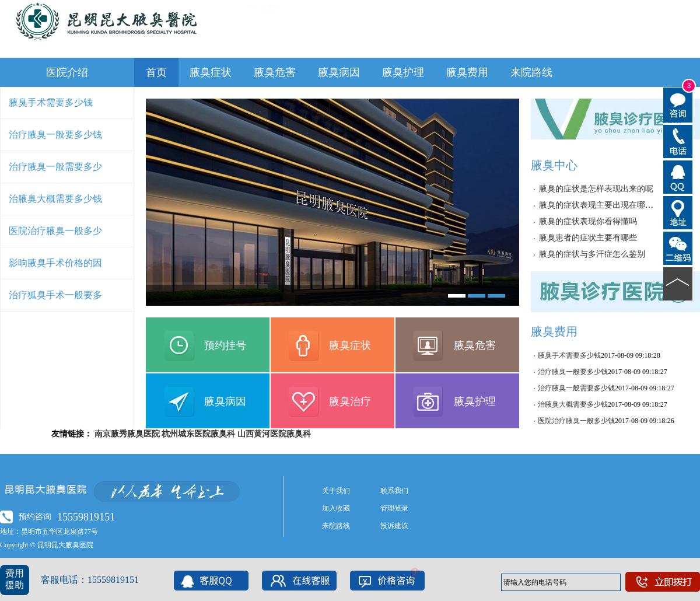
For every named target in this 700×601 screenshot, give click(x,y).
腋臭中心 (554, 165)
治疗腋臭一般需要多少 (55, 167)
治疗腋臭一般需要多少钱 (576, 388)
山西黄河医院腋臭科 (274, 434)
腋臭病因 (339, 72)
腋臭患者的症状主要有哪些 (588, 238)
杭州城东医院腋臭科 (198, 434)
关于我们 (336, 491)
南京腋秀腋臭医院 (127, 434)
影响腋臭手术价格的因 (55, 263)
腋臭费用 (467, 72)
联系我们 (394, 491)
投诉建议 (394, 526)
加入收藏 (336, 508)
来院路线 (531, 72)
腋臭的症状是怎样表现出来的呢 (596, 189)
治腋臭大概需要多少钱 (55, 199)
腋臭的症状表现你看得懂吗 (588, 221)
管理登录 (394, 508)
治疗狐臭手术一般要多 (55, 295)
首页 (156, 72)
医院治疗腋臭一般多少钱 (576, 421)
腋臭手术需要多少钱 (51, 102)
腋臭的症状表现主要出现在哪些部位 (604, 205)
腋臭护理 (403, 72)
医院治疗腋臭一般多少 (55, 231)
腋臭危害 (275, 72)
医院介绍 (67, 72)
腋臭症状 (211, 72)
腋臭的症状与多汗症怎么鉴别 (592, 254)
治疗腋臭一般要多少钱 (55, 134)
